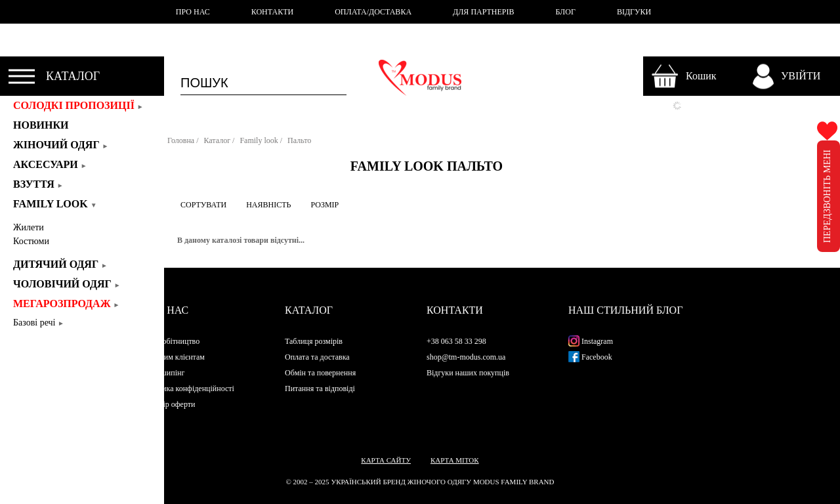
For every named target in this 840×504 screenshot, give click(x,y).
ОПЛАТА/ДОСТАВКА (373, 12)
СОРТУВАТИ (203, 205)
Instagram (591, 341)
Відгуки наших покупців (468, 373)
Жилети (29, 227)
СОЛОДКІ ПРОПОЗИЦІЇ (78, 105)
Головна (181, 140)
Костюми (31, 241)
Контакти (455, 310)
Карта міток (455, 460)
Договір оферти (169, 404)
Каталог (217, 140)
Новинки (45, 125)
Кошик (701, 76)
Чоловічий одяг (67, 284)
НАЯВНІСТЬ (268, 205)
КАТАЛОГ (73, 76)
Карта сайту (386, 460)
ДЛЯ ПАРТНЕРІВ (483, 12)
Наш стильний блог (625, 310)
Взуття (38, 184)
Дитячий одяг (60, 264)
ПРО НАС (193, 12)
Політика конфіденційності (189, 388)
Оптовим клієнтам (174, 357)
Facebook (590, 357)
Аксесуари (50, 164)
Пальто (299, 140)
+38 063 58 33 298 (456, 341)
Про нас (166, 310)
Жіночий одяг (61, 145)
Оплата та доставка (317, 357)
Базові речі (39, 323)
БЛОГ (566, 12)
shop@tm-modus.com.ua (466, 357)
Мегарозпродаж (66, 304)
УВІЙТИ (801, 76)
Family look (55, 204)
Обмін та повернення (320, 373)
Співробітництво (171, 341)
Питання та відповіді (320, 388)
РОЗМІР (325, 205)
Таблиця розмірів (314, 341)
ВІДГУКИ (634, 12)
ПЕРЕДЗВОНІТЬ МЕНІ (827, 196)
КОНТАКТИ (272, 12)
